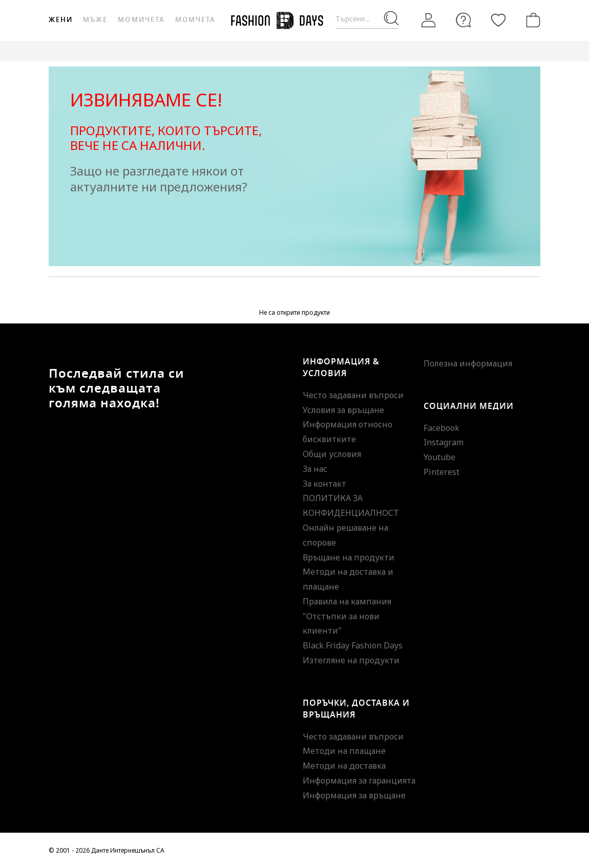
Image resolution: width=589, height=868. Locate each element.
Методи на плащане (344, 751)
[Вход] (429, 20)
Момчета (195, 20)
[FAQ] (464, 20)
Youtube (439, 457)
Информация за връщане (354, 795)
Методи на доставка (344, 766)
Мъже (95, 20)
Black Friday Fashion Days (353, 645)
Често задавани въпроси (353, 395)
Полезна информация (468, 363)
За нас (315, 469)
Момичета (141, 20)
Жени (61, 20)
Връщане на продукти (349, 557)
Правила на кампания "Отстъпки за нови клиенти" (347, 616)
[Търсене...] (367, 19)
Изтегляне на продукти (351, 660)
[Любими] (498, 20)
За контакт (324, 484)
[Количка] (531, 20)
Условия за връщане (343, 410)
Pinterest (441, 472)
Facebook (441, 428)
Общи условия (332, 454)
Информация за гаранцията (359, 780)
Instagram (444, 442)
